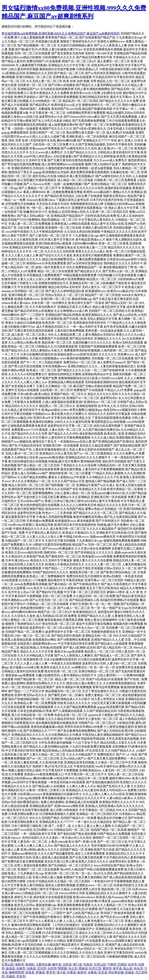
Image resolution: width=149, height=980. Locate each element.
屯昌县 (88, 964)
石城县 (10, 976)
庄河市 (42, 968)
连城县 (129, 972)
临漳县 (10, 968)
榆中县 (57, 964)
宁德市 (112, 964)
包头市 (138, 968)
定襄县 (71, 972)
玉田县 (67, 964)
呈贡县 (103, 972)
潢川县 (61, 972)
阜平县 (117, 968)
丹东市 (21, 976)
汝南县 (31, 968)
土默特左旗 (43, 964)
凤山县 (128, 968)
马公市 (73, 968)
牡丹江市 (95, 968)
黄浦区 (30, 964)
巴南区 (122, 964)
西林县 (83, 968)
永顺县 (92, 972)
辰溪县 (30, 972)
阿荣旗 (62, 968)
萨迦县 (40, 972)
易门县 (77, 964)
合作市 (132, 964)
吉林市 (21, 968)
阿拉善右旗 (116, 972)
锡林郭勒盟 (16, 972)
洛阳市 (19, 964)
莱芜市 (51, 972)
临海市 (82, 972)
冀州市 (107, 968)
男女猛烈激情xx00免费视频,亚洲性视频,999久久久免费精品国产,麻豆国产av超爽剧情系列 (61, 33)
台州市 (52, 968)
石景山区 (8, 964)
